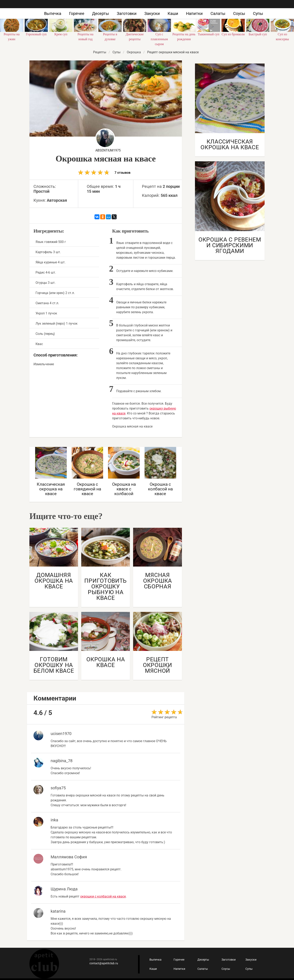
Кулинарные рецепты (44, 964)
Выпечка (53, 13)
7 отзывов (104, 172)
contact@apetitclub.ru (104, 963)
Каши (173, 13)
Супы (258, 13)
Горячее (77, 13)
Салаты (218, 13)
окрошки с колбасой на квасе (103, 896)
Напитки (194, 13)
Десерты (101, 13)
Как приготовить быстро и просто (41, 10)
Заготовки (127, 13)
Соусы (239, 13)
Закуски (152, 13)
